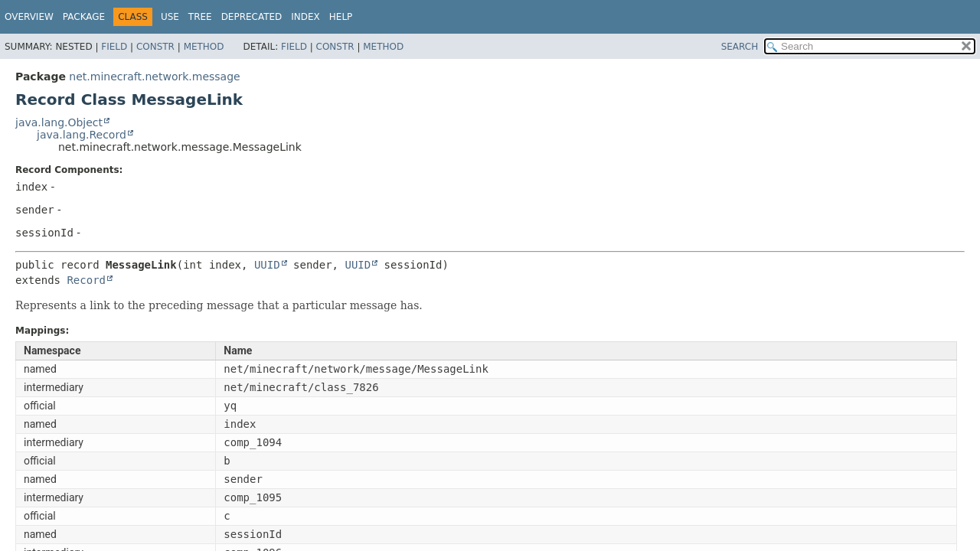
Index (305, 17)
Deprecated (252, 17)
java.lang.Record (82, 135)
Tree (200, 17)
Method (204, 47)
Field (114, 47)
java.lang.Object (59, 122)
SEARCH (740, 47)
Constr (155, 47)
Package (84, 17)
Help (341, 17)
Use (170, 17)
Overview (29, 17)
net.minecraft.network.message (154, 77)
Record (86, 280)
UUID (267, 265)
